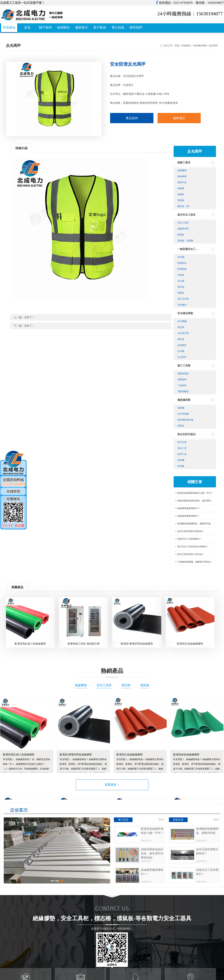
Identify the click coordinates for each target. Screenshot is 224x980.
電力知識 (118, 28)
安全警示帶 (183, 333)
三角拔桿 (182, 385)
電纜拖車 (182, 379)
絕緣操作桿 (183, 229)
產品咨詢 (132, 118)
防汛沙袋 (182, 442)
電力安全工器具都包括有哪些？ (193, 547)
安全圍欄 (182, 321)
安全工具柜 (183, 223)
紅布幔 (181, 351)
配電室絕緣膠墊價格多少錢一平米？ (195, 493)
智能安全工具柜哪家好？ (190, 539)
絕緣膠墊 (182, 170)
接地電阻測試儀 (185, 420)
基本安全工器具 (186, 215)
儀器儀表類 (184, 400)
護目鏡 (181, 287)
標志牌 (181, 327)
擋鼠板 (181, 200)
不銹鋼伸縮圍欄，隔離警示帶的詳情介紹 (197, 562)
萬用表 (181, 426)
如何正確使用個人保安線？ (191, 554)
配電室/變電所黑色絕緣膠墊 (137, 644)
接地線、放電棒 (185, 241)
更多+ (162, 820)
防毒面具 (182, 263)
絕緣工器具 (184, 162)
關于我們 (45, 28)
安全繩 (181, 281)
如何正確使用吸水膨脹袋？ (191, 531)
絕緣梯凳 (182, 176)
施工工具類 (184, 366)
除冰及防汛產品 (186, 434)
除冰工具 (182, 448)
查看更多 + (112, 785)
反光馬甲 (214, 46)
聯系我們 (136, 28)
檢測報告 (63, 28)
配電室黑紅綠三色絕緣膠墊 (30, 644)
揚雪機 (181, 460)
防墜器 (181, 293)
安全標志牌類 (200, 46)
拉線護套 (182, 345)
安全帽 (181, 257)
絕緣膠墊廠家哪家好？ (189, 516)
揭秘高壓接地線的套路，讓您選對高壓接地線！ (197, 501)
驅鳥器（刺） (184, 206)
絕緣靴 (181, 188)
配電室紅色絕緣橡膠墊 (190, 644)
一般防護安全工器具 (189, 249)
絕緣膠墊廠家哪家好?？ (189, 508)
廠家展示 (82, 28)
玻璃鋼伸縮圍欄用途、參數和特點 (194, 524)
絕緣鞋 (181, 194)
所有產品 (9, 28)
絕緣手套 (182, 182)
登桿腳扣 (182, 305)
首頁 (27, 28)
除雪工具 (182, 454)
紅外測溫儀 (183, 414)
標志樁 (181, 339)
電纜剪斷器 (183, 391)
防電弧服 (182, 269)
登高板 (181, 275)
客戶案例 (100, 28)
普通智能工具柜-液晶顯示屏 (84, 644)
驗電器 (181, 235)
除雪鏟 (181, 466)
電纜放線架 (183, 374)
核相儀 (181, 408)
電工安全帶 (183, 299)
